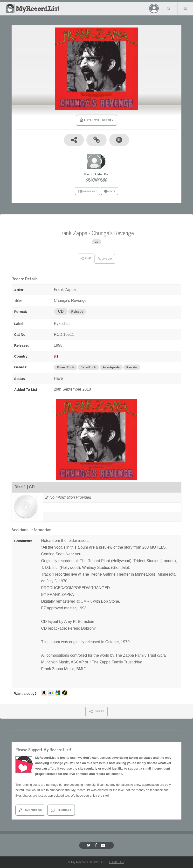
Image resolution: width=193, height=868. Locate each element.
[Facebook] (96, 845)
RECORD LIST (87, 191)
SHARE (97, 711)
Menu (185, 8)
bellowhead (96, 179)
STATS (109, 191)
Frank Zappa (73, 233)
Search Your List (169, 8)
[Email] (104, 845)
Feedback (61, 810)
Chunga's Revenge (113, 233)
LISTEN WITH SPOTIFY (97, 120)
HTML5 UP (117, 862)
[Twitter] (89, 845)
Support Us (30, 810)
